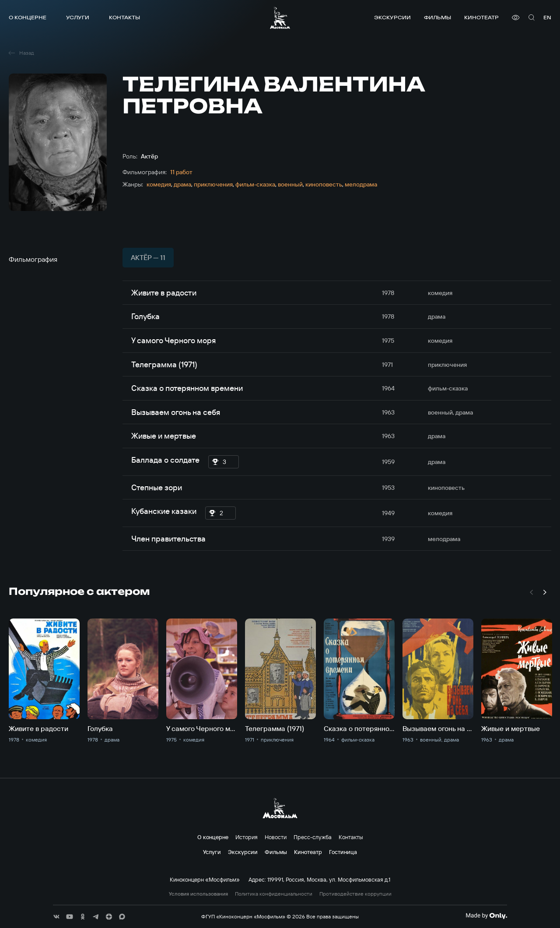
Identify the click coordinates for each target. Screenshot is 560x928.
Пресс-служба (313, 837)
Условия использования (198, 894)
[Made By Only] (486, 916)
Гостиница (343, 852)
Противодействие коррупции (355, 894)
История (247, 837)
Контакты (124, 17)
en (547, 17)
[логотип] (280, 18)
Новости (276, 837)
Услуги (78, 17)
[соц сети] (56, 917)
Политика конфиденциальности (274, 894)
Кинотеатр (481, 17)
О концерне (28, 17)
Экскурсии (392, 17)
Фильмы (437, 17)
